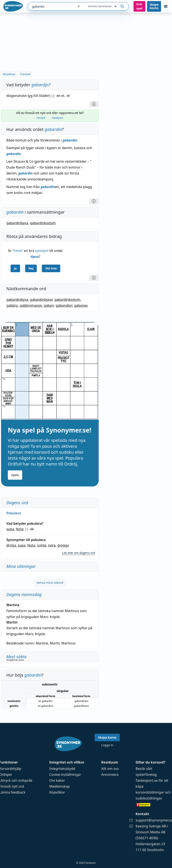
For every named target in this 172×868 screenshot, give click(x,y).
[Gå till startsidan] (13, 6)
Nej (31, 268)
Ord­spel (139, 6)
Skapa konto (154, 6)
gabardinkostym (43, 223)
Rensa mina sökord (50, 583)
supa (10, 529)
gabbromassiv (31, 305)
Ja (15, 268)
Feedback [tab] (58, 118)
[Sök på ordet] (122, 6)
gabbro (12, 305)
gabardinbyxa (17, 223)
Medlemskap (59, 786)
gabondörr (64, 305)
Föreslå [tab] (41, 118)
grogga (63, 545)
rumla (42, 545)
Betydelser (9, 74)
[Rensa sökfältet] (79, 6)
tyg (30, 96)
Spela (15, 475)
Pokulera (14, 513)
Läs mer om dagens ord (79, 553)
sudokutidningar (149, 798)
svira (52, 545)
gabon (49, 305)
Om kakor (57, 780)
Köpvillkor (57, 792)
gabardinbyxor (41, 299)
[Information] (94, 104)
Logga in (107, 745)
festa (20, 529)
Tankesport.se (147, 780)
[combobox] (51, 6)
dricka (11, 545)
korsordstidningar (150, 792)
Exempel (25, 74)
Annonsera (110, 775)
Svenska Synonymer (103, 7)
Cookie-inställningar (65, 775)
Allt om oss (110, 769)
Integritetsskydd (62, 769)
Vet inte (51, 268)
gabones (81, 305)
